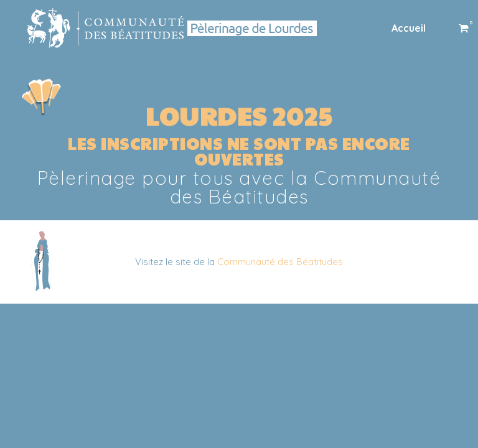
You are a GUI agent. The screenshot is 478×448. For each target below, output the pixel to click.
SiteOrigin (227, 365)
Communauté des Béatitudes (280, 262)
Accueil (409, 28)
